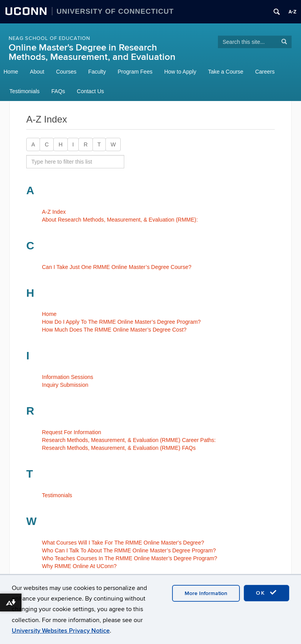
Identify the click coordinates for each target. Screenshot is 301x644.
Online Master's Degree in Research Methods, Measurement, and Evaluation (92, 52)
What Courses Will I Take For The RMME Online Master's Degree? (123, 543)
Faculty (97, 72)
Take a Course (226, 72)
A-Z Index (54, 212)
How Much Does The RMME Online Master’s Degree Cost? (114, 330)
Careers (265, 72)
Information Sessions (68, 377)
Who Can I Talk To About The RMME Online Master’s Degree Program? (129, 550)
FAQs (58, 91)
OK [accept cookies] (267, 593)
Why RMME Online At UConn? (79, 566)
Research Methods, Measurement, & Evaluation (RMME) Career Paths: (129, 440)
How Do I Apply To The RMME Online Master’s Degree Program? (121, 322)
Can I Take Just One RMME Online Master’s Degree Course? (117, 267)
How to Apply (180, 72)
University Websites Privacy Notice (61, 631)
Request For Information (72, 432)
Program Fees (135, 72)
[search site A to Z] (75, 162)
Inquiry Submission (65, 385)
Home (11, 72)
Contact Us (90, 91)
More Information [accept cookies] (206, 593)
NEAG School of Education (49, 38)
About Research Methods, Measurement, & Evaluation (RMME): (120, 220)
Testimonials (24, 91)
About (37, 72)
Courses (66, 72)
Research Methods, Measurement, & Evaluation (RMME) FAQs (119, 448)
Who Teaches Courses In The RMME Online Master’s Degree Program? (130, 558)
